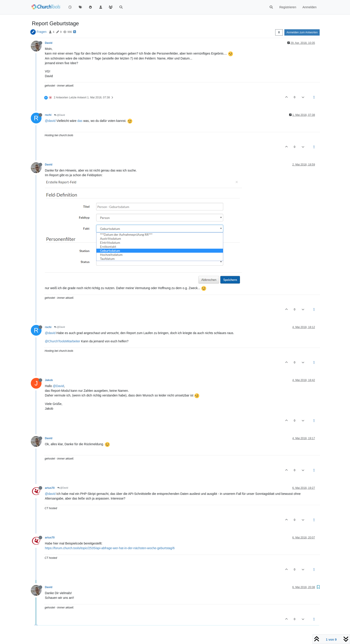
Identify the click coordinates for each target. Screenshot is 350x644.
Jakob (49, 380)
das (80, 121)
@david (50, 121)
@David (59, 115)
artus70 (50, 488)
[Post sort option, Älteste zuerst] (279, 32)
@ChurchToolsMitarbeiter (62, 341)
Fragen (42, 32)
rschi (48, 115)
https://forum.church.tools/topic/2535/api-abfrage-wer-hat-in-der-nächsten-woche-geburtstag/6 (110, 548)
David (49, 43)
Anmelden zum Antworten (302, 32)
